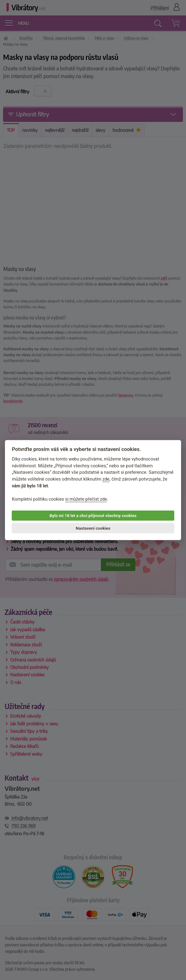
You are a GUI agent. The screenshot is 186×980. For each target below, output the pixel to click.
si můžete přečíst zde (86, 499)
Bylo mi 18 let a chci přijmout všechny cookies (93, 515)
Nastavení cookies (93, 528)
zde (106, 479)
